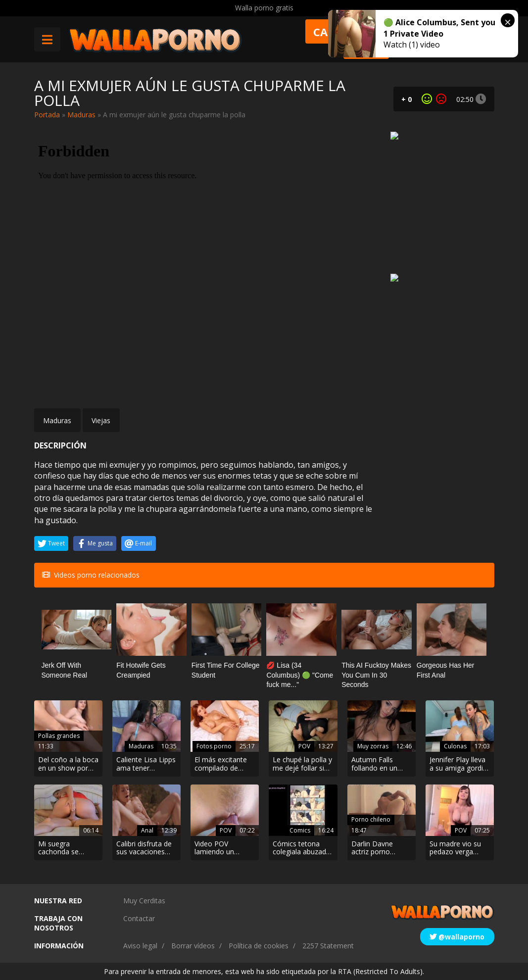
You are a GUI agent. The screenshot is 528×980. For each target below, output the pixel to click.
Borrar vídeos (193, 946)
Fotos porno (214, 746)
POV (304, 746)
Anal (147, 830)
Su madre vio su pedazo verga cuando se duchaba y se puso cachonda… (459, 848)
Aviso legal (140, 946)
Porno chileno (371, 819)
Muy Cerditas (144, 901)
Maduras (81, 115)
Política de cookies (259, 946)
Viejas (101, 420)
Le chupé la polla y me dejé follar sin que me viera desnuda (302, 764)
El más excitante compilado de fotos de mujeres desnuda (222, 764)
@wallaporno (457, 937)
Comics (300, 830)
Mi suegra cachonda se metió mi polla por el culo (68, 848)
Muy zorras (373, 746)
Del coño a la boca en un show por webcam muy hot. (68, 764)
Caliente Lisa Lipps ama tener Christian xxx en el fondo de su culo (146, 764)
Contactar (139, 918)
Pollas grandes (59, 736)
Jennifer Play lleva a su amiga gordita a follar (459, 764)
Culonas (455, 746)
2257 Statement (328, 946)
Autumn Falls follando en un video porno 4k (375, 764)
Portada (47, 115)
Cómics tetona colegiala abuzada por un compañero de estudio (303, 848)
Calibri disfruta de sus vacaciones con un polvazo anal (144, 848)
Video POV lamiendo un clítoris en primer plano (221, 848)
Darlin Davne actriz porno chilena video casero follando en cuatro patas (381, 848)
